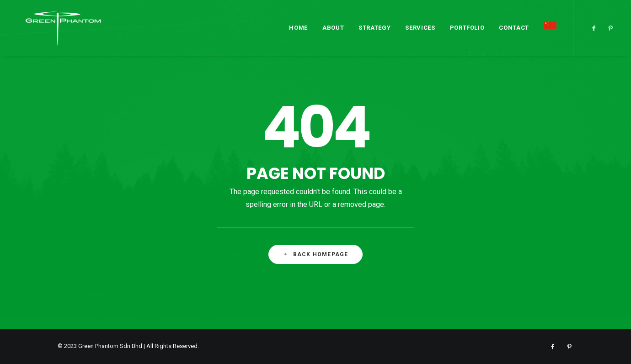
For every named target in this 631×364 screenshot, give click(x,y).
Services (420, 24)
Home (298, 24)
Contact (514, 24)
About (333, 24)
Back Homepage (316, 254)
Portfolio (467, 24)
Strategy (374, 24)
